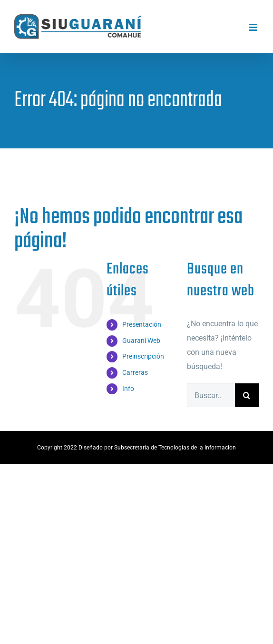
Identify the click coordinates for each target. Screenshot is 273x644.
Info (128, 389)
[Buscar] (247, 395)
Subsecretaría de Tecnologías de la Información (175, 448)
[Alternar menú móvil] (254, 27)
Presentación (142, 324)
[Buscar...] (211, 395)
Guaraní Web (141, 341)
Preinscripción (143, 356)
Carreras (135, 372)
